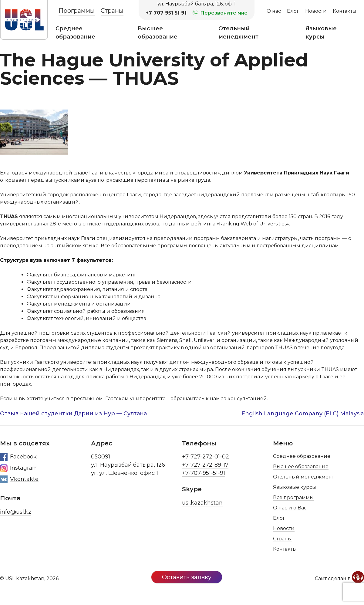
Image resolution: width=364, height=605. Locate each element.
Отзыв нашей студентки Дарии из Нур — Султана (73, 414)
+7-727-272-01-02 (206, 457)
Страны (112, 11)
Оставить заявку (187, 577)
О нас (274, 11)
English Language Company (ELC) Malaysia (303, 414)
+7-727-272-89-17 (205, 465)
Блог (293, 11)
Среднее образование (75, 33)
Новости (316, 11)
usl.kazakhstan (202, 503)
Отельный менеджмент (238, 33)
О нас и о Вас (290, 508)
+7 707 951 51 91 (166, 13)
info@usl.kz (16, 512)
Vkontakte (19, 479)
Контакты (345, 11)
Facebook (18, 457)
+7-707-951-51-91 (204, 473)
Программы (77, 11)
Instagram (19, 468)
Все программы (293, 497)
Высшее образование (158, 33)
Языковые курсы (321, 33)
